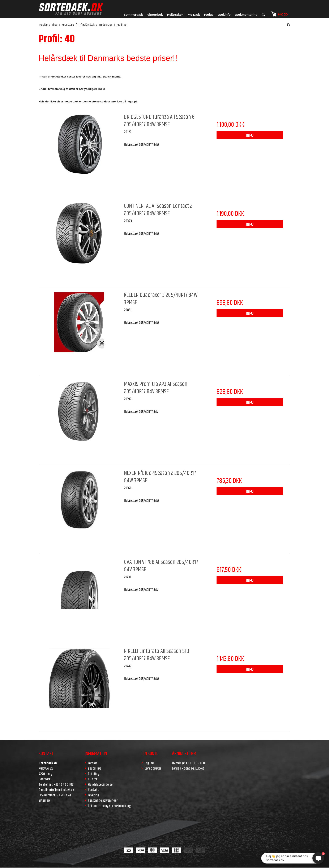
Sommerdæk (133, 15)
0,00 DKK (280, 14)
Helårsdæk (175, 15)
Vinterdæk (155, 15)
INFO (250, 136)
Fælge (209, 15)
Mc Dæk (194, 15)
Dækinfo (224, 15)
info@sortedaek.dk (61, 790)
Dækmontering (246, 15)
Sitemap (44, 801)
